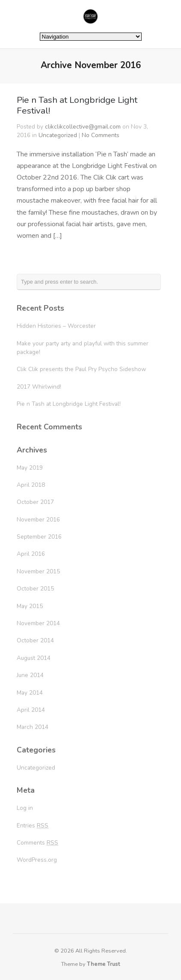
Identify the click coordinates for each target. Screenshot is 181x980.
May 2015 (30, 606)
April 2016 (31, 554)
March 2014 (33, 727)
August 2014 (34, 658)
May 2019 (30, 468)
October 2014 (35, 640)
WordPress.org (37, 860)
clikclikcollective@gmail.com (83, 127)
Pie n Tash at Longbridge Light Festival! (77, 105)
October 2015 (35, 589)
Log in (25, 808)
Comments (37, 843)
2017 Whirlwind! (39, 387)
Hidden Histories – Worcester (56, 326)
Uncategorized (58, 135)
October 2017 (35, 502)
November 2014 (38, 623)
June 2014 (30, 675)
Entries (33, 826)
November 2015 (38, 571)
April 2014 (31, 710)
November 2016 (38, 520)
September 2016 (39, 537)
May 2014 (30, 693)
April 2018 (31, 485)
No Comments (101, 135)
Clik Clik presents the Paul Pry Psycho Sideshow (81, 369)
